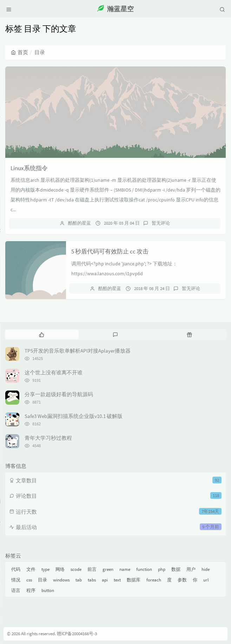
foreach (154, 580)
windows (61, 580)
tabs (92, 580)
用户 (191, 569)
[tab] (42, 334)
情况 (16, 580)
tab (79, 580)
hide (206, 569)
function (144, 569)
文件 (31, 569)
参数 (182, 580)
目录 (42, 580)
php (162, 569)
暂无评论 (161, 223)
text (117, 580)
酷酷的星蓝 (80, 223)
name (125, 569)
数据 (176, 569)
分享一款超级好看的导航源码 (59, 394)
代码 (16, 569)
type (45, 569)
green (108, 569)
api (105, 580)
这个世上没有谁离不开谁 (54, 372)
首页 (19, 52)
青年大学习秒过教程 (48, 438)
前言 (92, 569)
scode (76, 569)
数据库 (134, 580)
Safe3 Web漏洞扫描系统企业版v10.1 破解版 (74, 416)
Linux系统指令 (29, 168)
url (206, 580)
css (29, 580)
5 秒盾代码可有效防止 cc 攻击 (110, 251)
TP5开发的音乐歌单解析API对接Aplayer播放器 (78, 351)
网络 (60, 569)
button (48, 590)
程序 (31, 590)
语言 (16, 590)
